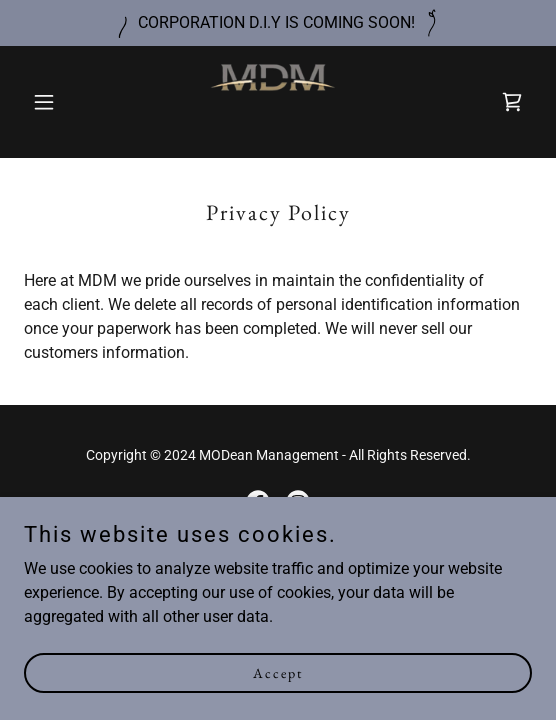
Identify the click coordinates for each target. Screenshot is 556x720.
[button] (62, 102)
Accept (278, 700)
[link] (278, 102)
